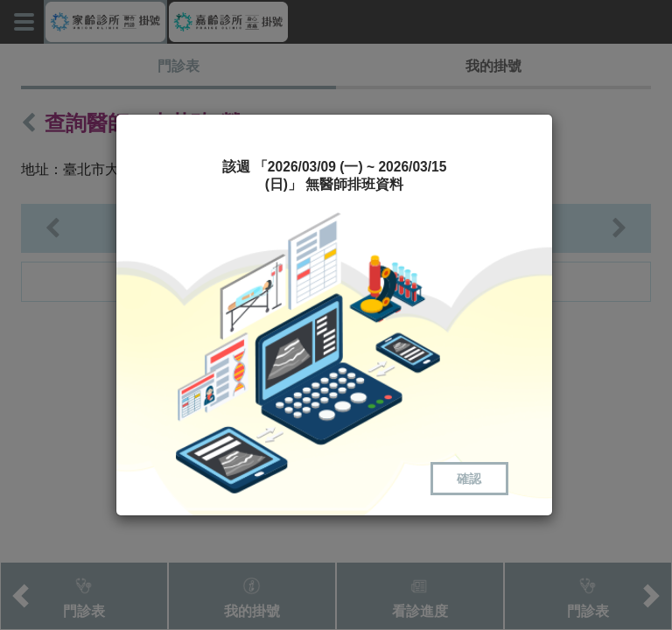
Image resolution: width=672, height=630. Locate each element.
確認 (469, 479)
